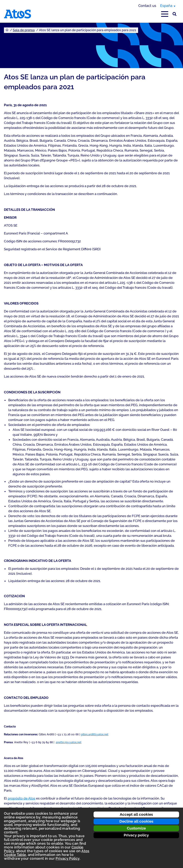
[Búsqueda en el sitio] (175, 14)
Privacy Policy (67, 858)
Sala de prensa (24, 30)
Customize (136, 828)
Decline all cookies (136, 821)
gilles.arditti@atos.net (95, 734)
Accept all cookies (136, 814)
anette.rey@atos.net (69, 742)
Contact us (147, 6)
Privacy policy (136, 835)
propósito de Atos (21, 798)
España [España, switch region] (166, 6)
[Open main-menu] (165, 14)
